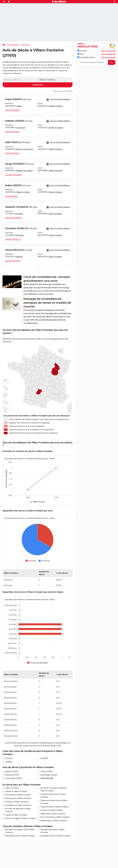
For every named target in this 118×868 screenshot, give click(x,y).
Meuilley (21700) (12, 775)
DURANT (44, 758)
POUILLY (9, 758)
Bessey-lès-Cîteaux (25, 171)
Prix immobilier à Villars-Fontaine (55, 817)
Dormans (19, 214)
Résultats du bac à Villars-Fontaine (20, 836)
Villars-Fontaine (56, 106)
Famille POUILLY (12, 153)
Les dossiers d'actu (86, 57)
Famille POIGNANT (13, 175)
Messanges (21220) (49, 775)
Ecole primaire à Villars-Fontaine (55, 807)
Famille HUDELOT (13, 239)
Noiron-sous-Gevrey (25, 149)
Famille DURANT (12, 110)
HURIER (9, 762)
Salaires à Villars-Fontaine (16, 791)
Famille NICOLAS (13, 261)
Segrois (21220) (12, 771)
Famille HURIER (12, 132)
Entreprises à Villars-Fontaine (18, 795)
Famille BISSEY (12, 196)
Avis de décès (13, 45)
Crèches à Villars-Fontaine (52, 810)
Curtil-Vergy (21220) (13, 778)
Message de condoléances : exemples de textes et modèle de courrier (47, 303)
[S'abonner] (96, 62)
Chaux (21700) (47, 771)
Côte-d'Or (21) (47, 778)
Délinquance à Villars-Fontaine (18, 798)
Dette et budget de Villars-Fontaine (20, 818)
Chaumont (21, 128)
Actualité (82, 51)
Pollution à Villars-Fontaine (17, 802)
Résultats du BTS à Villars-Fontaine (56, 836)
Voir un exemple (108, 51)
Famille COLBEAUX (13, 218)
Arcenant (20, 235)
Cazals (19, 106)
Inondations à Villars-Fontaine (18, 805)
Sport (81, 54)
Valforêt (19, 257)
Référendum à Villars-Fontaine (54, 821)
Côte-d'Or (26, 45)
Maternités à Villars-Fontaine (53, 814)
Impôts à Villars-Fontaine (16, 815)
